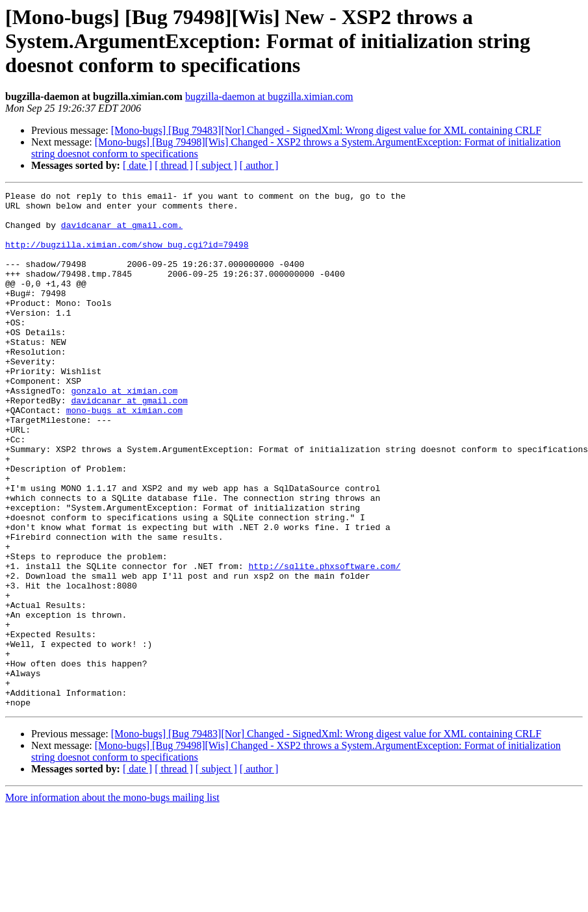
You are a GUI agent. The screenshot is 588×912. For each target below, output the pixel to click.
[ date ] (137, 165)
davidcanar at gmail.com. (122, 233)
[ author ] (259, 165)
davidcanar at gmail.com (129, 443)
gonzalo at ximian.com (124, 431)
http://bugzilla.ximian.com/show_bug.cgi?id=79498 (127, 256)
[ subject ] (216, 165)
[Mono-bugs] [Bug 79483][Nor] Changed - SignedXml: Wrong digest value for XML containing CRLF (326, 130)
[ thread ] (174, 165)
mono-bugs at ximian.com (124, 455)
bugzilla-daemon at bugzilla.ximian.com (269, 96)
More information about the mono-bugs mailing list (112, 901)
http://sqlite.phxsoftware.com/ (324, 642)
